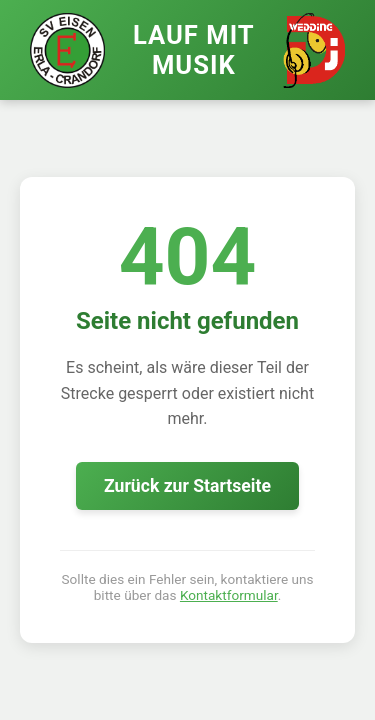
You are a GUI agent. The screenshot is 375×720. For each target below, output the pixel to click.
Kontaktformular (229, 595)
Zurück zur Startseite (187, 486)
